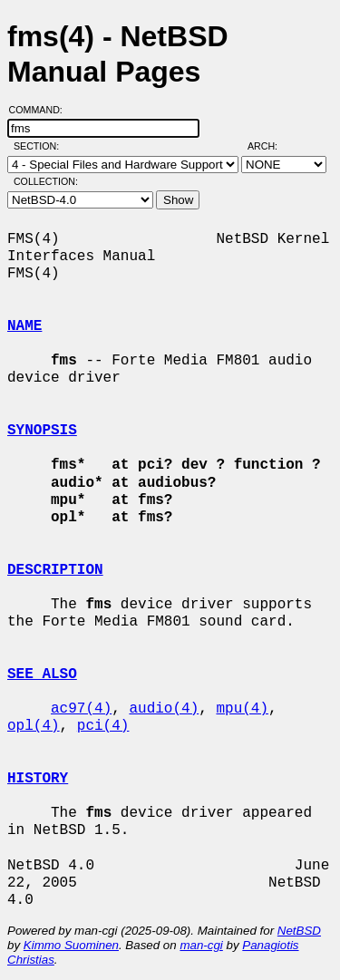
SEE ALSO (42, 674)
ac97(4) (81, 709)
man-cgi (201, 945)
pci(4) (103, 726)
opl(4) (34, 726)
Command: (41, 110)
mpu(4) (242, 709)
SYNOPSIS (42, 431)
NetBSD (299, 931)
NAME (24, 326)
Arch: (271, 146)
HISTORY (38, 779)
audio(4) (164, 709)
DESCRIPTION (55, 570)
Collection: (46, 181)
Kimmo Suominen (71, 945)
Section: (40, 146)
